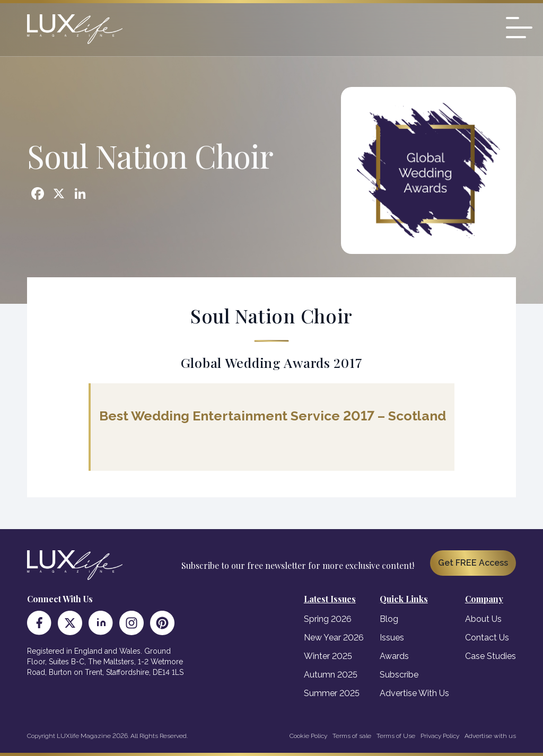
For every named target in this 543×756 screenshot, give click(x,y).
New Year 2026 (334, 638)
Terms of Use (396, 736)
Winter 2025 (328, 656)
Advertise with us (490, 736)
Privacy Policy (440, 736)
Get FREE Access (473, 563)
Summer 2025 (332, 693)
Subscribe (399, 675)
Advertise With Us (414, 693)
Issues (392, 638)
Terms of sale (352, 736)
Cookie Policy (308, 736)
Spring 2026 (328, 619)
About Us (483, 619)
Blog (389, 619)
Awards (394, 656)
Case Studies (491, 656)
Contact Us (487, 638)
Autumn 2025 (331, 675)
